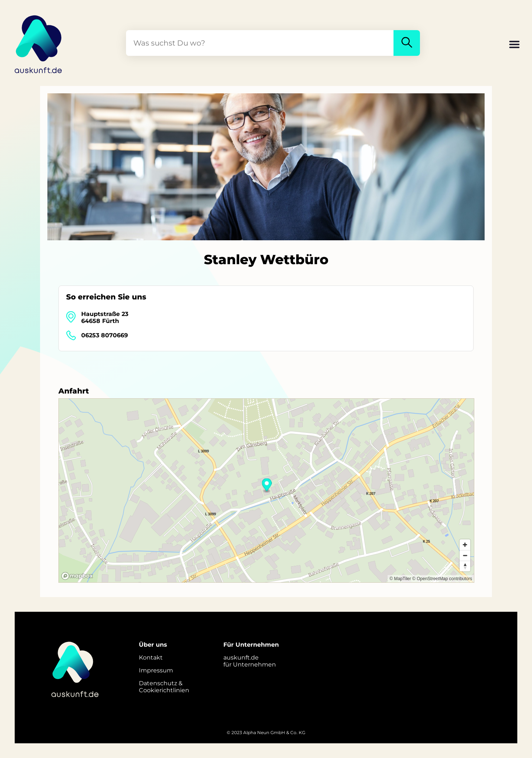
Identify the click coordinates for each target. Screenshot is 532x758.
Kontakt (151, 658)
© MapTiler (400, 579)
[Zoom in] (465, 545)
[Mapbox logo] (77, 576)
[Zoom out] (465, 555)
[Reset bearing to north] (465, 566)
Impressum (156, 670)
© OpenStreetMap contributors (442, 579)
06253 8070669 (105, 335)
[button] (514, 45)
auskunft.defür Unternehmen (250, 661)
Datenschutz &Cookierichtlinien (164, 687)
